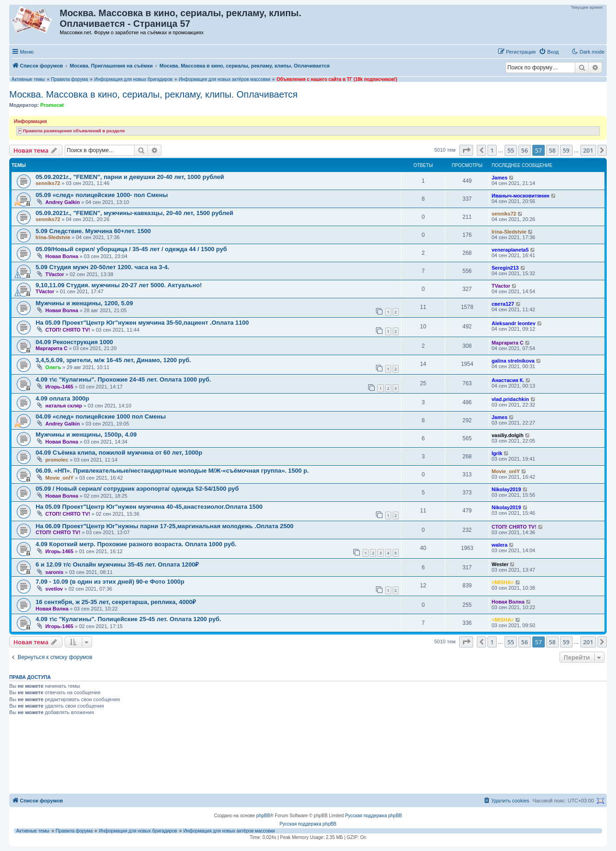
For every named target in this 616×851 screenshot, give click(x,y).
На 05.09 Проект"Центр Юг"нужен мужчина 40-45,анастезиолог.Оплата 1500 (149, 507)
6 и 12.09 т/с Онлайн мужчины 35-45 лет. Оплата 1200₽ (117, 564)
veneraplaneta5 (510, 250)
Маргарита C (52, 348)
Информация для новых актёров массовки (224, 79)
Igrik (497, 453)
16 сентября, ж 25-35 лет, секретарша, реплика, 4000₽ (116, 602)
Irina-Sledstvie (53, 237)
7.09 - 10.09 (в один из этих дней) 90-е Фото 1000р (110, 582)
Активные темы (28, 79)
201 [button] (588, 150)
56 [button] (525, 150)
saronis (54, 572)
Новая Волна (62, 256)
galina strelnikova (513, 361)
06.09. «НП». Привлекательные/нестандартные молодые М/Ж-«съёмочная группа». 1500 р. (172, 471)
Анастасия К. (508, 380)
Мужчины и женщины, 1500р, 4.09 (86, 435)
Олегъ (53, 367)
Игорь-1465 (59, 387)
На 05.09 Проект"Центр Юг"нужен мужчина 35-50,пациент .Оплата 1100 (142, 323)
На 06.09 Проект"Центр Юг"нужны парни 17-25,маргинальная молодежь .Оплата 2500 (165, 526)
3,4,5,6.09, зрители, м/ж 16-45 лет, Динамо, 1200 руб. (113, 360)
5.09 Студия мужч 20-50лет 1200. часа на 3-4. (102, 267)
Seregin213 (505, 268)
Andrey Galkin (63, 202)
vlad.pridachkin (510, 399)
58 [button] (552, 150)
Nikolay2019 (506, 489)
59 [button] (566, 150)
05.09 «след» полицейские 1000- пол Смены (102, 195)
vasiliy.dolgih (508, 435)
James (499, 178)
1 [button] (492, 150)
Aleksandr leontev (514, 323)
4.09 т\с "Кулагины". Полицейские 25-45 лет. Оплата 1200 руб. (128, 619)
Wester (500, 564)
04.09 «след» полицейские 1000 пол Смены (101, 416)
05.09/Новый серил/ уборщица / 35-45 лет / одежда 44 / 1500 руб (131, 249)
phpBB (263, 816)
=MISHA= (503, 582)
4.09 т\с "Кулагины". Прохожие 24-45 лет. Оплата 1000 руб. (123, 379)
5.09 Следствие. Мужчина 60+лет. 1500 (93, 231)
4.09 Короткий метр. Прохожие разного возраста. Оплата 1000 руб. (136, 544)
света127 (503, 304)
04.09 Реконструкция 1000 (74, 342)
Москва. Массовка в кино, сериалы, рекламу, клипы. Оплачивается (154, 94)
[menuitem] (549, 52)
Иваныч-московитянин (521, 196)
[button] (466, 150)
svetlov (54, 589)
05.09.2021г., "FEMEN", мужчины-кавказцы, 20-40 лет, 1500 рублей (134, 213)
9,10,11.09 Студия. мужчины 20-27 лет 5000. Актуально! (119, 285)
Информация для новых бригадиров (133, 79)
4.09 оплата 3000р (62, 398)
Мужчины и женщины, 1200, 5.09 (84, 303)
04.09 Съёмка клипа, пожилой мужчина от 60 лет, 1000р (119, 453)
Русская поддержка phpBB (373, 816)
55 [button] (511, 150)
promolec (57, 460)
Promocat (52, 105)
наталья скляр (64, 406)
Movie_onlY (59, 478)
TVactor (55, 274)
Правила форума (69, 79)
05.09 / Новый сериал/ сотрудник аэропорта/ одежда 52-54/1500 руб (137, 489)
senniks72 (48, 183)
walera (499, 545)
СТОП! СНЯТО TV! (68, 330)
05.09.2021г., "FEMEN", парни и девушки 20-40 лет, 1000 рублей (130, 177)
